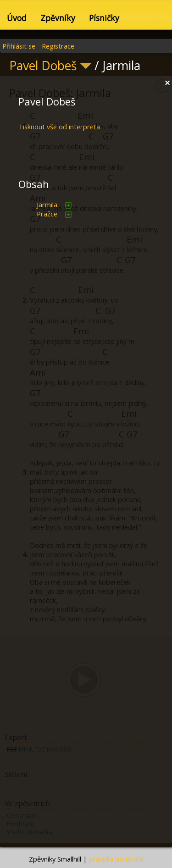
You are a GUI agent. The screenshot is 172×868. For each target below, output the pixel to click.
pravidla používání (116, 859)
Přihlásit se (19, 46)
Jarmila (47, 205)
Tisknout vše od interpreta (59, 127)
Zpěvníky (58, 18)
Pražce (47, 214)
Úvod (17, 18)
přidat (68, 205)
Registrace (58, 46)
